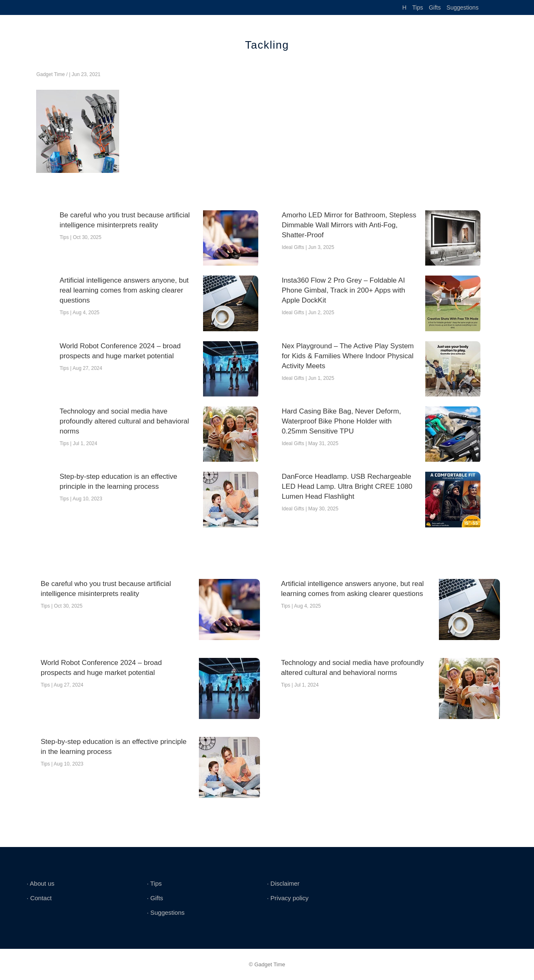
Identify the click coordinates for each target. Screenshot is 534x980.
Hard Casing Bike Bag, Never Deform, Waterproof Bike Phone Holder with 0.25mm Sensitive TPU (341, 421)
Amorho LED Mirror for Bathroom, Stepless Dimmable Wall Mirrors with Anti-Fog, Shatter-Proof (349, 225)
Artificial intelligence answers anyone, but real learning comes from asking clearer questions (124, 290)
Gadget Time (50, 74)
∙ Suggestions (166, 912)
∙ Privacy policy (288, 898)
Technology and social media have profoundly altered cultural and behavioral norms (124, 421)
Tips (418, 7)
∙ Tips (154, 883)
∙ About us (40, 883)
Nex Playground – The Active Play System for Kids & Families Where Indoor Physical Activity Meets (348, 356)
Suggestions (462, 7)
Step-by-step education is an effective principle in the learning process (118, 481)
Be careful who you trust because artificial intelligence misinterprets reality (125, 220)
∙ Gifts (155, 898)
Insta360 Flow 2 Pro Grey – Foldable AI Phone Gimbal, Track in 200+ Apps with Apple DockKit (343, 290)
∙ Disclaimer (283, 883)
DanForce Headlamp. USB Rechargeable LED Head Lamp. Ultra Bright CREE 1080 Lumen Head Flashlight (347, 486)
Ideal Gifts (293, 247)
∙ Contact (39, 898)
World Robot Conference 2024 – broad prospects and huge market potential (120, 351)
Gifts (435, 7)
